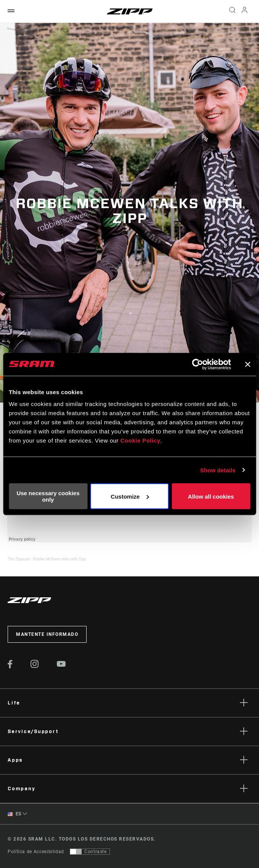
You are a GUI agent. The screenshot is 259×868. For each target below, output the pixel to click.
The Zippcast (19, 559)
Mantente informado (47, 634)
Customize (130, 496)
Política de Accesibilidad (36, 852)
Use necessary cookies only (48, 496)
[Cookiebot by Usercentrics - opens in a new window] (197, 364)
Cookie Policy (141, 440)
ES (14, 814)
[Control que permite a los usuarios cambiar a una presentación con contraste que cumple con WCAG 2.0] (90, 852)
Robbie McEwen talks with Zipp (59, 559)
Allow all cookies (211, 496)
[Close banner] (248, 364)
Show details (218, 470)
